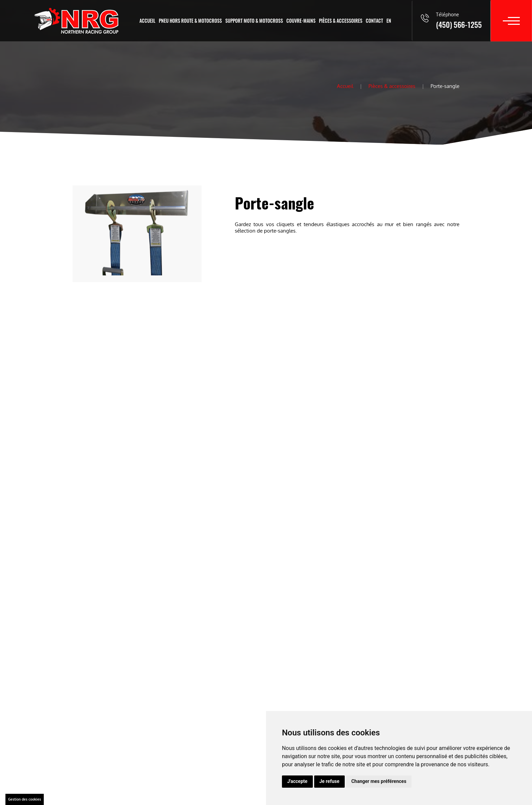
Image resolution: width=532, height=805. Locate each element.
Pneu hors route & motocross (190, 21)
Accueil (147, 21)
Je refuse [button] (329, 781)
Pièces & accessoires (341, 21)
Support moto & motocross (254, 21)
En (389, 21)
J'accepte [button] (298, 781)
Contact (374, 21)
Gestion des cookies (25, 799)
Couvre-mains (301, 21)
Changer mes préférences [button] (379, 781)
